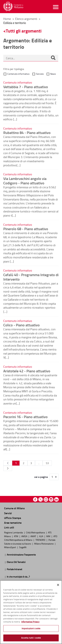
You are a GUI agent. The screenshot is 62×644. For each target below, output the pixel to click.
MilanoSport (10, 547)
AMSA (25, 536)
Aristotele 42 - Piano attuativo (27, 371)
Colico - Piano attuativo (21, 325)
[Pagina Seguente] (8, 468)
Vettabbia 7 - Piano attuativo (26, 87)
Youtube (46, 499)
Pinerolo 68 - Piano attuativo (26, 229)
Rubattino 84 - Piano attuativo (27, 132)
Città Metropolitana (36, 532)
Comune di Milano (14, 508)
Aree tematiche (13, 523)
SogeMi (23, 547)
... (39, 463)
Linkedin (56, 499)
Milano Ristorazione (44, 544)
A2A (41, 536)
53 (47, 463)
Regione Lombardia (14, 532)
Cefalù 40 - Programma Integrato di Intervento (31, 277)
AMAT (33, 536)
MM (49, 536)
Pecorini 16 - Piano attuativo (25, 417)
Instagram (51, 499)
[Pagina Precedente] (8, 463)
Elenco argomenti (27, 19)
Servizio (40, 74)
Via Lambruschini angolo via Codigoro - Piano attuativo (25, 181)
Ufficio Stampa (13, 518)
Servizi (8, 513)
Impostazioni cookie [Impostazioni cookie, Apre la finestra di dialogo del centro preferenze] (31, 628)
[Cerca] (53, 58)
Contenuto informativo (18, 74)
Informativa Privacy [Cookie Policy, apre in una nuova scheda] (30, 622)
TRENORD (41, 540)
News (53, 74)
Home (7, 19)
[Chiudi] (58, 585)
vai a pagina (41, 477)
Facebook (35, 499)
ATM (16, 536)
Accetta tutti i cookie (31, 638)
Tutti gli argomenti (24, 31)
